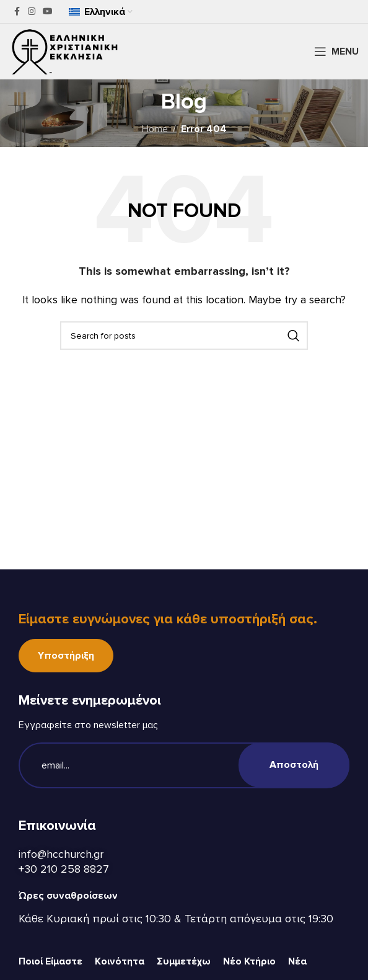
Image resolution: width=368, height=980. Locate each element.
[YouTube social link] (48, 12)
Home (155, 129)
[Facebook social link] (17, 12)
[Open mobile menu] (336, 51)
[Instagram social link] (32, 12)
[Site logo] (65, 51)
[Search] (184, 336)
